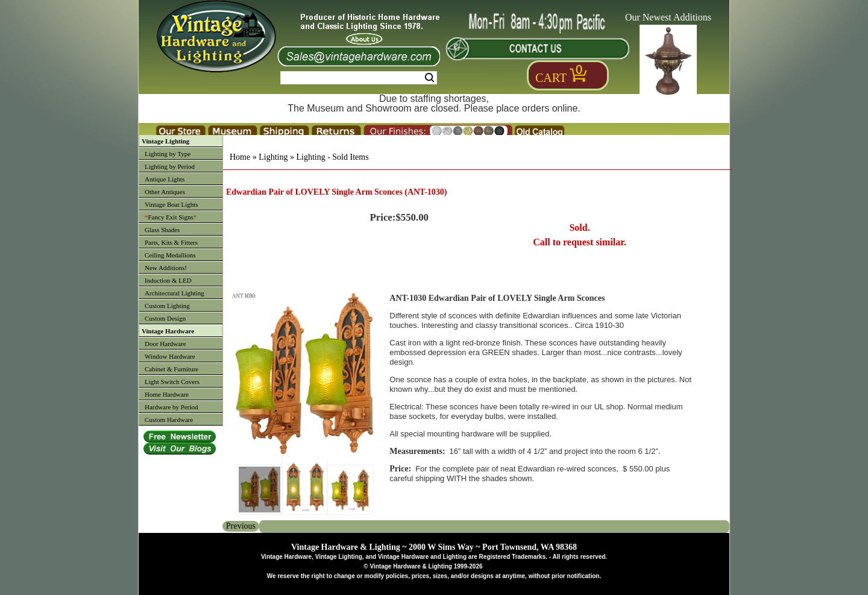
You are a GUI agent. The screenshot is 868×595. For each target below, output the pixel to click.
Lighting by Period (170, 166)
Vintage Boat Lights (171, 204)
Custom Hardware (169, 420)
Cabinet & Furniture (171, 369)
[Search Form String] (359, 78)
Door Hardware (165, 344)
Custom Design (165, 318)
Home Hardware (167, 394)
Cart (551, 78)
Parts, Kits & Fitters (171, 242)
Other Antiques (165, 192)
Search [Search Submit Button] (429, 78)
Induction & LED (168, 280)
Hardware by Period (171, 407)
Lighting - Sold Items (332, 157)
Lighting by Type (168, 154)
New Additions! (166, 268)
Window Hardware (170, 356)
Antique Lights (165, 179)
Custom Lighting (167, 306)
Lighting (273, 157)
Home (240, 157)
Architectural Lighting (175, 293)
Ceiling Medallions (170, 255)
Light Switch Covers (172, 382)
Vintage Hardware (168, 331)
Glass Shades (162, 230)
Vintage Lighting (165, 141)
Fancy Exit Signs (171, 217)
